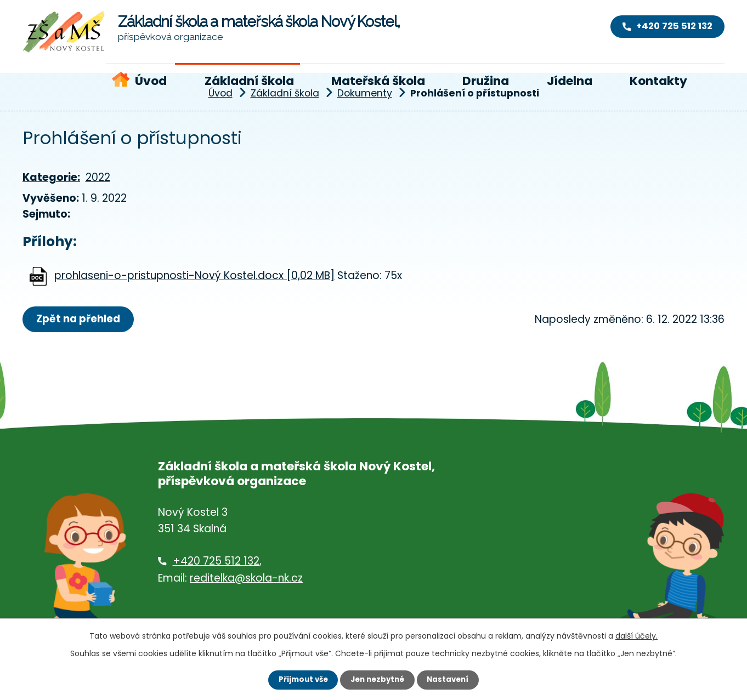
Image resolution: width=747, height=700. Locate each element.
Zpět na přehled (81, 319)
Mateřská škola (378, 81)
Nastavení (451, 679)
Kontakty (658, 81)
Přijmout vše (300, 679)
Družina (486, 81)
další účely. (636, 635)
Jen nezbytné (378, 679)
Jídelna (570, 81)
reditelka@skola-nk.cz (246, 579)
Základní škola (249, 81)
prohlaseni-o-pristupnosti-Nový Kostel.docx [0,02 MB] (194, 275)
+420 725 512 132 (216, 562)
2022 (98, 177)
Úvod (151, 81)
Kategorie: (51, 177)
